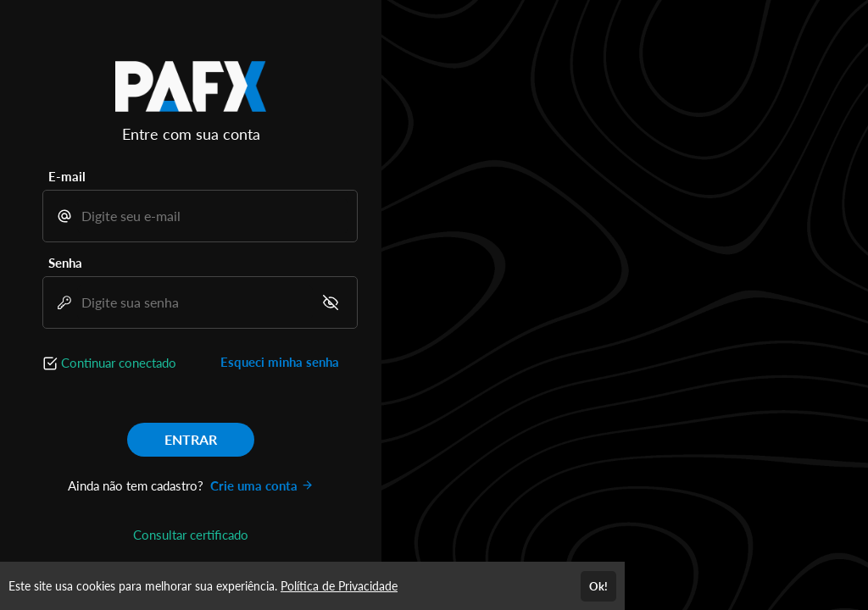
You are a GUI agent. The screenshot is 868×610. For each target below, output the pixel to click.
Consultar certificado (191, 535)
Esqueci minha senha (280, 362)
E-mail (67, 176)
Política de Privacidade (339, 586)
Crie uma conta (262, 485)
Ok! (598, 586)
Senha (65, 263)
